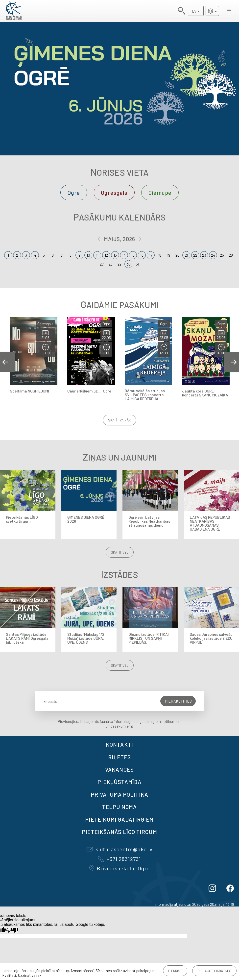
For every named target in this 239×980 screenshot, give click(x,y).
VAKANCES (119, 769)
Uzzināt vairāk (30, 975)
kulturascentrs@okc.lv (119, 849)
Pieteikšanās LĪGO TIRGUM (119, 832)
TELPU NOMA (120, 807)
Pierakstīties (178, 701)
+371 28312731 (119, 859)
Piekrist (175, 971)
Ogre (74, 193)
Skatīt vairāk (119, 420)
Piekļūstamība (119, 782)
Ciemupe (160, 193)
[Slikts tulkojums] (12, 930)
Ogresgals (114, 193)
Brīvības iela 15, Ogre (119, 868)
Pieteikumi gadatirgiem (119, 819)
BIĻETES (120, 757)
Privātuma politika (119, 794)
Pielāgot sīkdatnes (214, 971)
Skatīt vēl (120, 552)
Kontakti (119, 744)
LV (194, 11)
